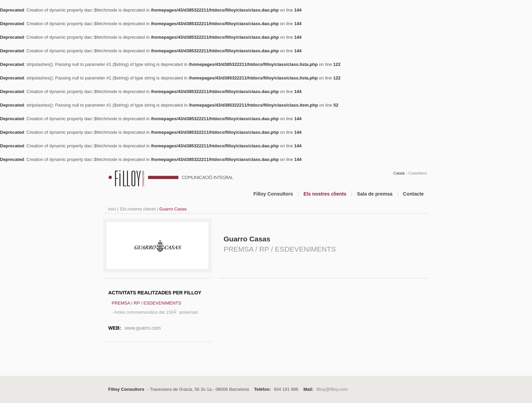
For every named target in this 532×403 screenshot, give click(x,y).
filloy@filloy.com (332, 389)
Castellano (418, 173)
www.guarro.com (142, 328)
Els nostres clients (325, 194)
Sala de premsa (375, 194)
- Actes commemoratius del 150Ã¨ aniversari (155, 312)
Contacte (413, 194)
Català (399, 173)
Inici (112, 209)
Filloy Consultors (273, 194)
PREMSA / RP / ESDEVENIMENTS (146, 303)
